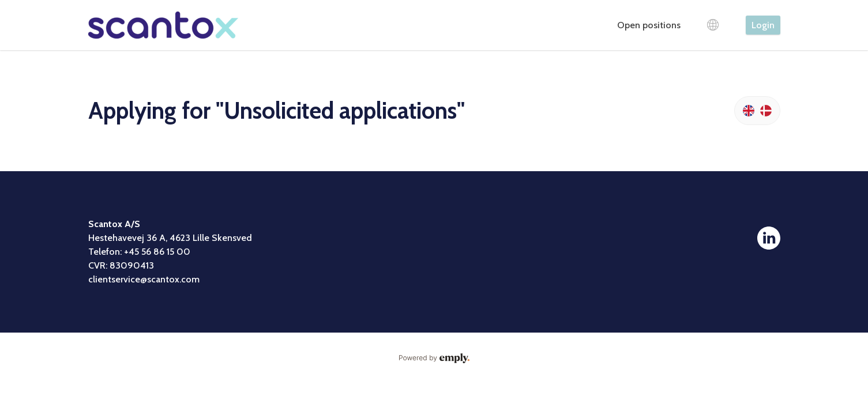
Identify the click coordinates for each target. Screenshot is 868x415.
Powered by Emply (434, 359)
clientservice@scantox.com (144, 279)
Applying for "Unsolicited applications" (277, 110)
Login (763, 25)
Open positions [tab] (649, 25)
